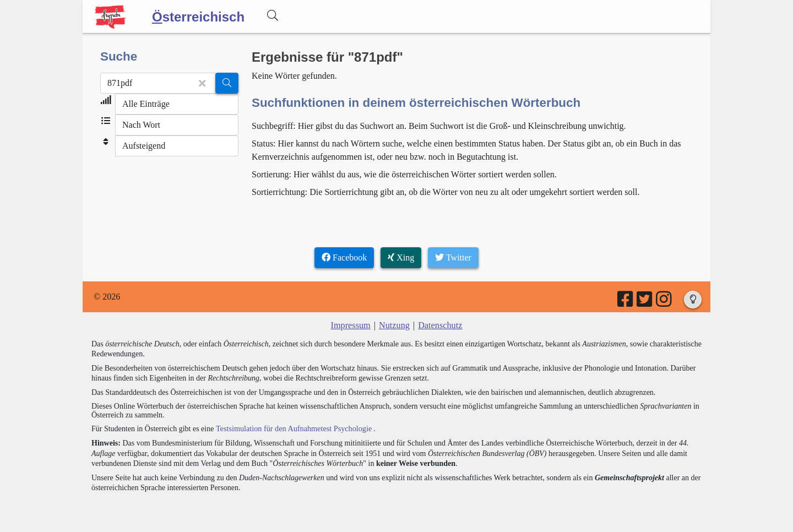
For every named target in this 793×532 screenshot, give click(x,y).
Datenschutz (440, 325)
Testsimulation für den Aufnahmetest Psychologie (293, 428)
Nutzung (394, 325)
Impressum (351, 325)
